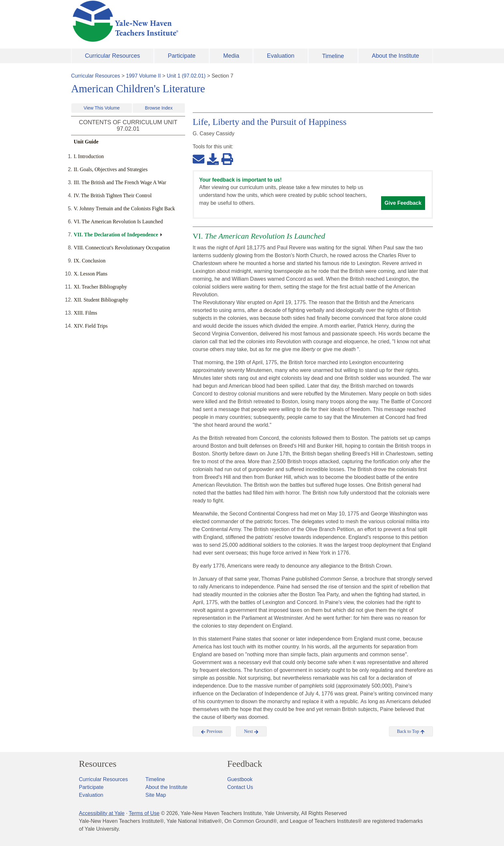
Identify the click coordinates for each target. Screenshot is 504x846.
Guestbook (240, 779)
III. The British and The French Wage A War (120, 182)
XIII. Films (85, 313)
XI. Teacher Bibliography (100, 287)
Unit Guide (86, 142)
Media (231, 56)
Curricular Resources (113, 56)
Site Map (156, 795)
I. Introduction (89, 156)
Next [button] (252, 732)
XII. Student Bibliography (101, 300)
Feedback (245, 764)
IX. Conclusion (90, 261)
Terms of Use (144, 813)
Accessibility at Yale (102, 813)
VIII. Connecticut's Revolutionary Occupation (122, 248)
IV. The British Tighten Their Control (113, 195)
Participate (182, 56)
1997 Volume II (144, 76)
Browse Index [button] (159, 108)
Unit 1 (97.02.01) (186, 76)
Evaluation (281, 56)
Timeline (333, 56)
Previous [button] (212, 732)
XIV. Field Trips (91, 326)
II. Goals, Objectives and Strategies (111, 169)
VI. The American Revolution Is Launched (118, 222)
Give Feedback (403, 203)
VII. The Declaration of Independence (116, 235)
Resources (98, 764)
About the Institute (395, 56)
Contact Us (240, 787)
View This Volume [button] (102, 108)
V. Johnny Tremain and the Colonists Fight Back (124, 208)
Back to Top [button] (411, 732)
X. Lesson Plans (91, 274)
